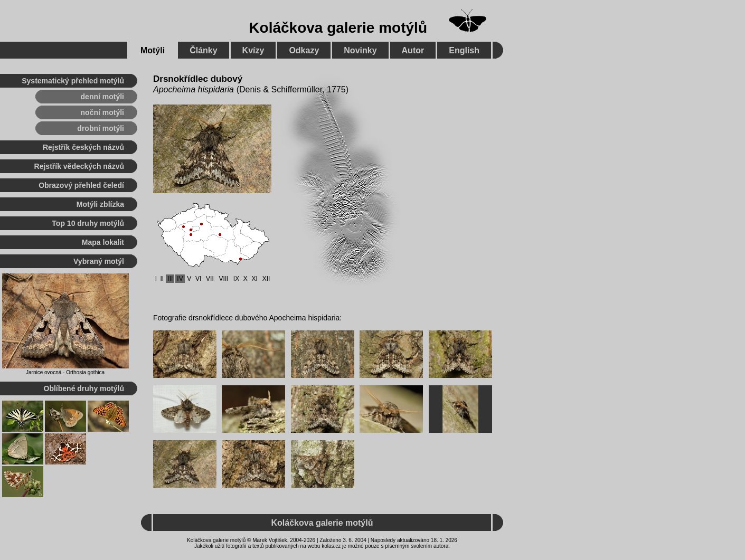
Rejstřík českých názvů (83, 147)
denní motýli (102, 97)
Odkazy (304, 50)
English (464, 50)
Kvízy (253, 50)
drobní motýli (101, 128)
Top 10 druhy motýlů (88, 223)
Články (203, 50)
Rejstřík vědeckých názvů (79, 166)
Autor (413, 50)
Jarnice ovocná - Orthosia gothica (65, 372)
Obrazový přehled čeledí (81, 185)
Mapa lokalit (103, 242)
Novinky (360, 50)
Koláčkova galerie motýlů (338, 28)
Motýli (153, 50)
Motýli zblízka (100, 204)
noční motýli (102, 112)
